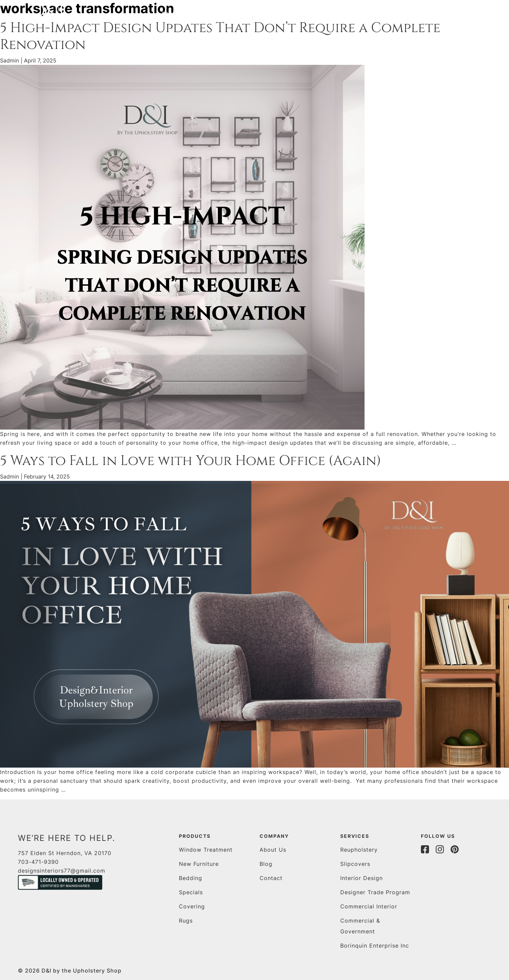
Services (223, 13)
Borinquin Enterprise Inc (375, 946)
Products (177, 13)
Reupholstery (359, 850)
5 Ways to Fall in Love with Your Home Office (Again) (191, 461)
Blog (266, 864)
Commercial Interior (369, 906)
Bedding (191, 878)
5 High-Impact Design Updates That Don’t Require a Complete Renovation (220, 36)
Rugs (186, 921)
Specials (191, 892)
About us (267, 13)
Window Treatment (206, 850)
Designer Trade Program (375, 892)
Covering (192, 906)
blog (301, 13)
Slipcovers (355, 864)
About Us (273, 850)
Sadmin (9, 60)
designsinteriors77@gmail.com (62, 871)
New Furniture (199, 864)
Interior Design (361, 878)
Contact (334, 13)
